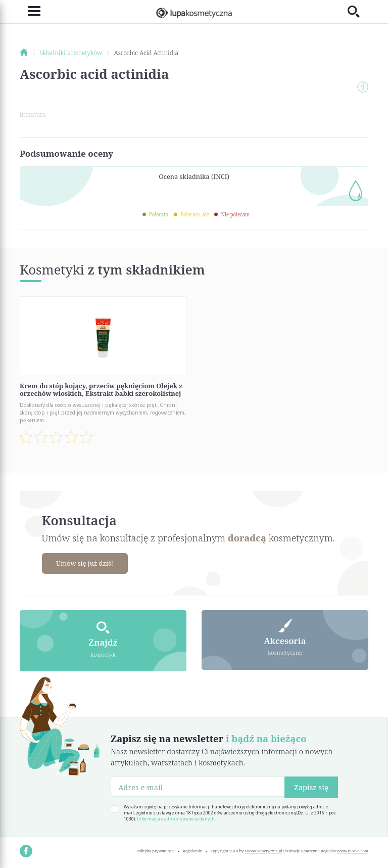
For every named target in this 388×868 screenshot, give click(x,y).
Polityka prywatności (155, 851)
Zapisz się (311, 787)
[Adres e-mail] (198, 787)
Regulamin (193, 851)
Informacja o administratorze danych (176, 819)
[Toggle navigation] (30, 11)
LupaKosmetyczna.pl (263, 851)
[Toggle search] (358, 11)
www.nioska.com (353, 851)
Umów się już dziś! (85, 563)
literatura (33, 115)
